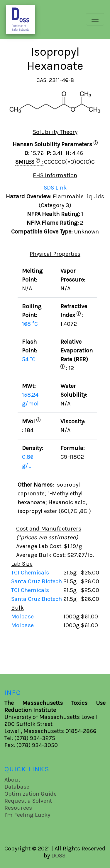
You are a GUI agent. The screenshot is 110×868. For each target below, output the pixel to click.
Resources (18, 808)
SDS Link (55, 188)
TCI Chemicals (31, 573)
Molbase (22, 617)
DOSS (58, 856)
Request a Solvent (28, 801)
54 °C (29, 359)
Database (17, 787)
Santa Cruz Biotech (37, 581)
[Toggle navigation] (95, 19)
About (12, 780)
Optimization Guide (31, 794)
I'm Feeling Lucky (27, 815)
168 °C (30, 324)
